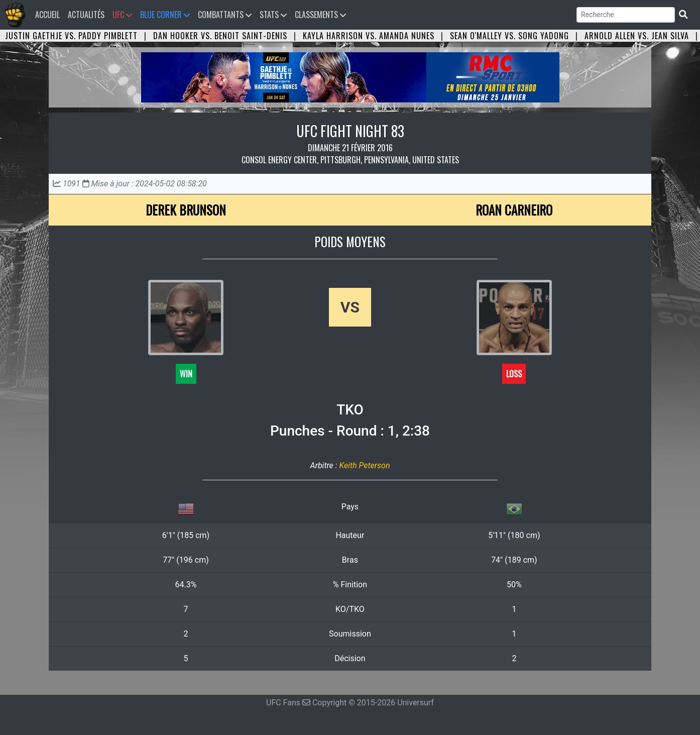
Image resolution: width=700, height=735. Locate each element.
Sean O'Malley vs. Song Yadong (509, 36)
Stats (273, 15)
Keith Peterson (364, 465)
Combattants (225, 15)
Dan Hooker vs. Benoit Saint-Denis (220, 36)
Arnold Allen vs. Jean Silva (637, 36)
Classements (320, 15)
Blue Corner (165, 15)
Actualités (86, 15)
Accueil (49, 14)
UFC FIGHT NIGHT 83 (350, 131)
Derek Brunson (186, 210)
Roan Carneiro (514, 210)
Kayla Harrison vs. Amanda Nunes (369, 36)
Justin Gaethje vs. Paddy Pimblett (71, 36)
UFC (122, 15)
